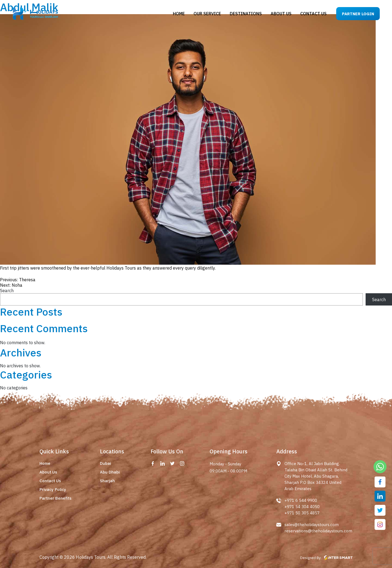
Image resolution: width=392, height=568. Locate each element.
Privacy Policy (53, 489)
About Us (48, 472)
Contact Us (50, 481)
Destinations (246, 14)
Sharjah (107, 481)
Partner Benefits (56, 498)
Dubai (105, 463)
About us (281, 14)
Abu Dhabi (110, 472)
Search (7, 291)
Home (179, 14)
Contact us (313, 14)
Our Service (207, 14)
